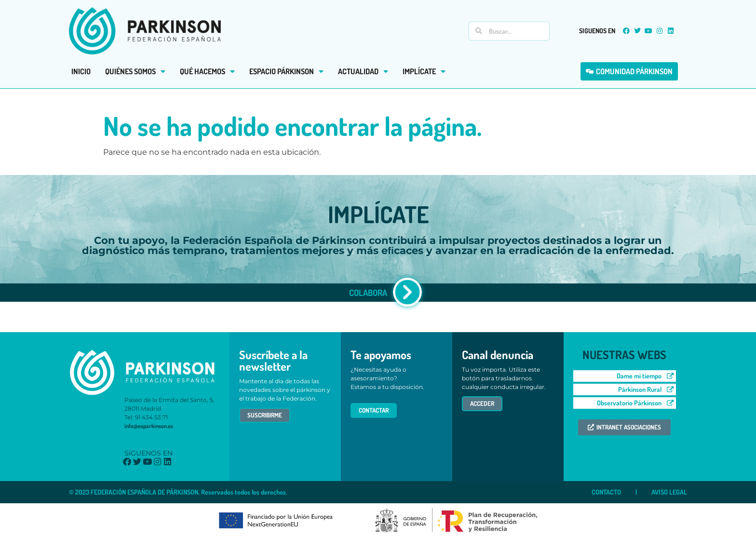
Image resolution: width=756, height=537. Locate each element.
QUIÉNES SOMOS (135, 71)
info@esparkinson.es (149, 426)
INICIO (81, 71)
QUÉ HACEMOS (207, 71)
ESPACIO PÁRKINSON (286, 71)
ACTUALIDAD (363, 71)
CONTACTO (606, 492)
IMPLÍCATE (424, 71)
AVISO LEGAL (669, 492)
